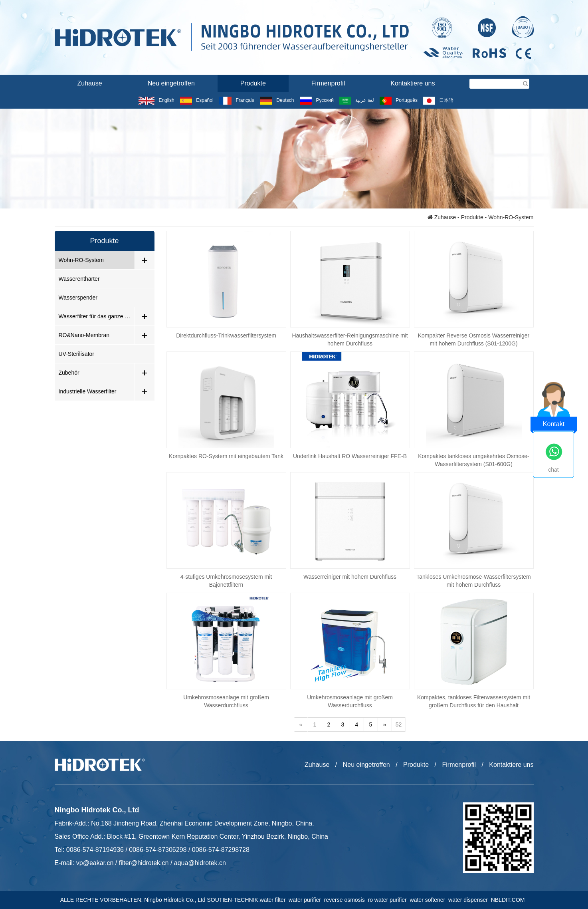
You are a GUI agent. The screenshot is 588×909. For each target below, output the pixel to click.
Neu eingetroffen (171, 83)
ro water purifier (389, 900)
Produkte (253, 83)
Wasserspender (78, 298)
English (156, 100)
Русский (317, 100)
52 (399, 724)
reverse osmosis (346, 900)
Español (197, 100)
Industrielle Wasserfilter (88, 391)
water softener (429, 900)
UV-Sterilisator (76, 354)
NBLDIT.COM (510, 900)
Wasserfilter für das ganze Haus (97, 316)
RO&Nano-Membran (84, 335)
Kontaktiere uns (413, 83)
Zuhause (90, 83)
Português (399, 100)
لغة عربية (356, 100)
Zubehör (69, 373)
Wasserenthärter (79, 279)
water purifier (306, 900)
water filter (274, 900)
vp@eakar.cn (95, 863)
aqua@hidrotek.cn (200, 863)
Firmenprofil (328, 83)
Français (237, 100)
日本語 (438, 100)
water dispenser (470, 900)
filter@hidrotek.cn (144, 863)
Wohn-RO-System (81, 260)
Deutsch (277, 100)
